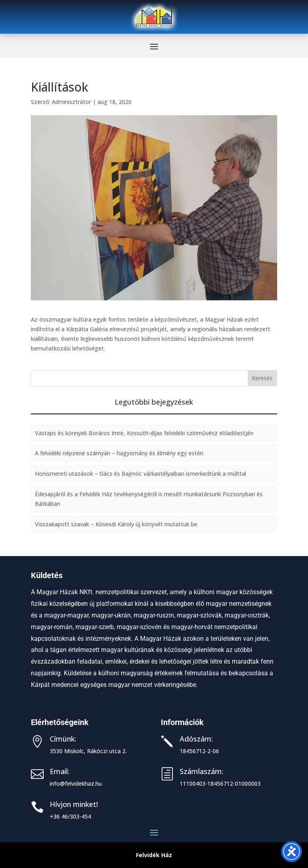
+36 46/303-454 (70, 816)
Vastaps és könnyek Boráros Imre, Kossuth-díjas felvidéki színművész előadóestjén (144, 433)
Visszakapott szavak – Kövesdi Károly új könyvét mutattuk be (116, 524)
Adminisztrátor (71, 102)
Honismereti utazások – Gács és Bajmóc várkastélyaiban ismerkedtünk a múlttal (141, 474)
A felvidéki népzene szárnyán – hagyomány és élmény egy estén (119, 453)
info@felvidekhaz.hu (76, 783)
